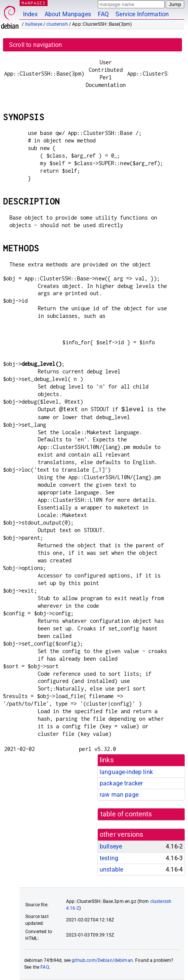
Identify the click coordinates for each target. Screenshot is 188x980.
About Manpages (68, 14)
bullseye (34, 24)
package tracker (121, 783)
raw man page (119, 795)
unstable (111, 869)
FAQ (103, 14)
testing (109, 858)
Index (30, 14)
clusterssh (57, 24)
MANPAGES (34, 3)
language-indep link (126, 772)
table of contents (126, 814)
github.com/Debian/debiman (102, 960)
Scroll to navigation (35, 45)
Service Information (142, 14)
